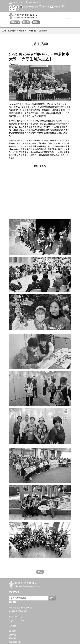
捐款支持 (15, 22)
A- (40, 7)
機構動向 (23, 31)
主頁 (4, 31)
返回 (40, 572)
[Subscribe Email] (29, 598)
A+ (63, 7)
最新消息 (33, 31)
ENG (19, 10)
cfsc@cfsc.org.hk (17, 2)
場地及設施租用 (15, 642)
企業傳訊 (12, 31)
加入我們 (12, 635)
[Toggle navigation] (68, 16)
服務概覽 (12, 638)
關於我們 (12, 631)
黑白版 (12, 10)
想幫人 (36, 22)
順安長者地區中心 (23, 104)
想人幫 (26, 22)
